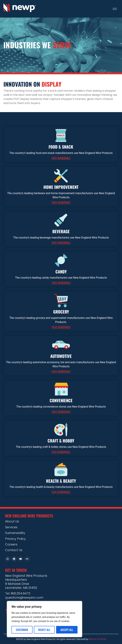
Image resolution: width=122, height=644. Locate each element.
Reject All (44, 630)
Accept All (67, 630)
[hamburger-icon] (115, 9)
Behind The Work (97, 639)
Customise (22, 630)
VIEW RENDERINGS (61, 158)
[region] (44, 619)
